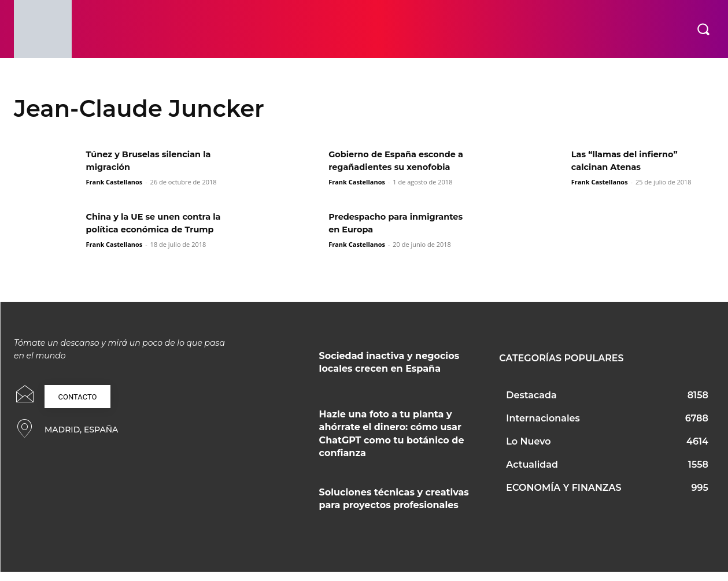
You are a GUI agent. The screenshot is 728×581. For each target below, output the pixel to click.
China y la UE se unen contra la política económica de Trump (155, 234)
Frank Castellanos (114, 182)
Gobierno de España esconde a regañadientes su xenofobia (399, 167)
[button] (703, 29)
